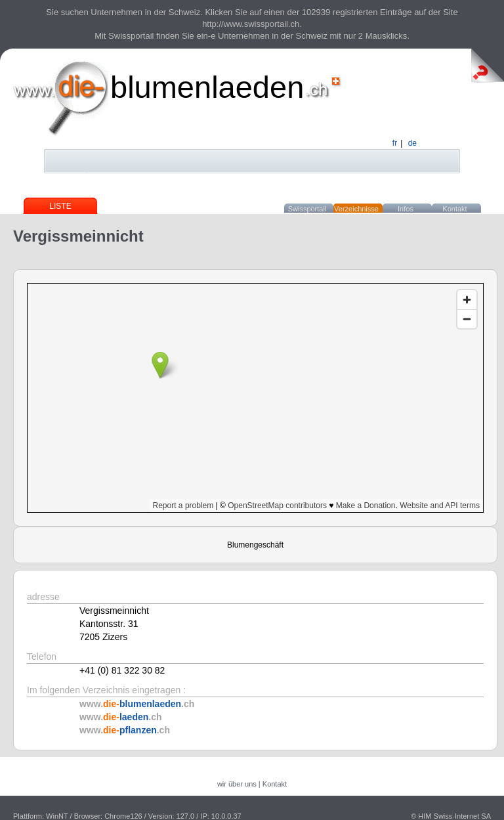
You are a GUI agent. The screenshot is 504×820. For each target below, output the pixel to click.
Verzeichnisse (356, 209)
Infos (406, 209)
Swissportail (307, 209)
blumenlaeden (207, 87)
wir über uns (237, 784)
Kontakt (454, 209)
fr (395, 143)
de (412, 143)
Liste (60, 206)
